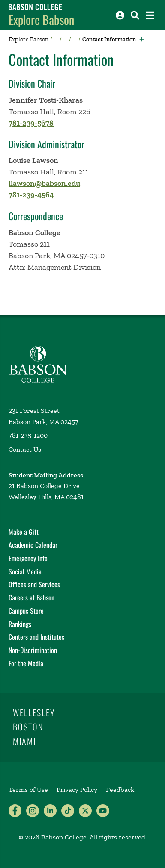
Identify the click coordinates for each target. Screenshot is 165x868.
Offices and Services (34, 584)
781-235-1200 (28, 435)
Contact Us (25, 449)
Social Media (25, 571)
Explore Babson (41, 19)
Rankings (20, 624)
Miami (24, 741)
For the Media (26, 663)
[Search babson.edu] (135, 15)
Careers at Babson (31, 597)
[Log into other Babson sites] (120, 15)
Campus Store (26, 611)
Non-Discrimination (33, 650)
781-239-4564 (31, 195)
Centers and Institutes (36, 637)
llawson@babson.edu (44, 183)
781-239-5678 (31, 123)
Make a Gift (24, 532)
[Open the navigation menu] (150, 15)
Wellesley (34, 712)
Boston (28, 727)
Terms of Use (28, 790)
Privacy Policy (77, 790)
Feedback (120, 790)
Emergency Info (28, 558)
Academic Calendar (33, 545)
